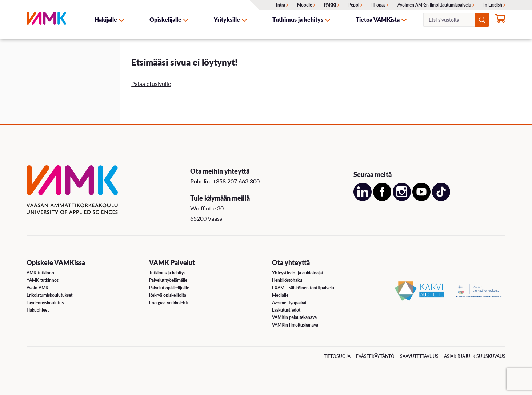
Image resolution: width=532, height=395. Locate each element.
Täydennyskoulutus (45, 303)
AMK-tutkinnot (41, 273)
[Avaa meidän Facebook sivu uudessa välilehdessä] (382, 199)
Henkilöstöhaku (287, 280)
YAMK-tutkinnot (42, 280)
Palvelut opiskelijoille (169, 288)
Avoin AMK (37, 288)
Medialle (280, 295)
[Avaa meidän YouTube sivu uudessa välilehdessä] (421, 199)
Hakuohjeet (38, 310)
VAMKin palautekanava (294, 317)
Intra (281, 5)
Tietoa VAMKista (378, 19)
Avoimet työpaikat (289, 303)
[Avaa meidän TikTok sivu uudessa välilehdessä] (441, 199)
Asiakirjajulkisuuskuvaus (475, 356)
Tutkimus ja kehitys (298, 19)
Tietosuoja (337, 356)
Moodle (305, 5)
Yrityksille (227, 19)
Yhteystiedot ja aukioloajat (298, 273)
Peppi (354, 5)
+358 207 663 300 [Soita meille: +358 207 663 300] (236, 181)
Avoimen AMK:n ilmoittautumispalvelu (434, 5)
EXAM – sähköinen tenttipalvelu (303, 288)
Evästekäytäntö (375, 356)
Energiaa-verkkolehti (169, 303)
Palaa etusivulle (151, 84)
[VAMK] (46, 19)
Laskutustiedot (286, 310)
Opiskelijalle (165, 19)
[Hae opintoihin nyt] (500, 20)
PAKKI (330, 5)
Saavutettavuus (419, 356)
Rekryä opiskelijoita (168, 295)
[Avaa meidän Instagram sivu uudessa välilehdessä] (402, 199)
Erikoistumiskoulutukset (49, 295)
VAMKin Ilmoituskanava (295, 325)
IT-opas (378, 5)
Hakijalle (106, 19)
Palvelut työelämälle (168, 280)
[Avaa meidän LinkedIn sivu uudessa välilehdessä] (363, 199)
